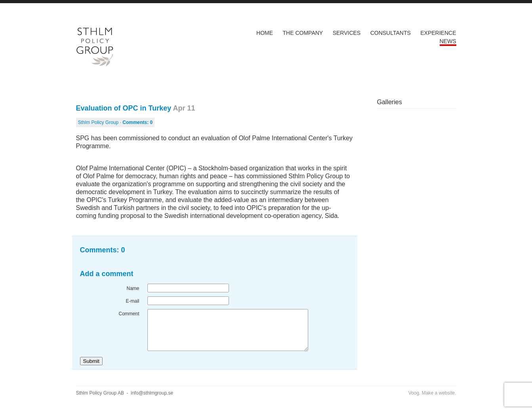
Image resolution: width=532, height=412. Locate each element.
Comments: (137, 122)
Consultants (391, 33)
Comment (129, 314)
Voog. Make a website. (432, 393)
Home (265, 33)
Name (133, 288)
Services (347, 33)
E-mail (132, 301)
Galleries (390, 102)
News (448, 41)
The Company (303, 33)
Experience (438, 33)
